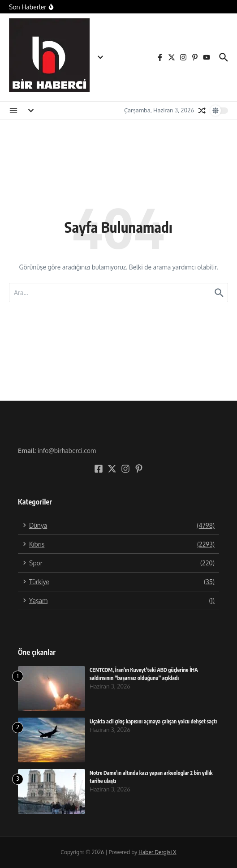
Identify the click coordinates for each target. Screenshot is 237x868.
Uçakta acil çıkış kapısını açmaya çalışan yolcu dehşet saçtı (153, 721)
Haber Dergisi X (157, 852)
